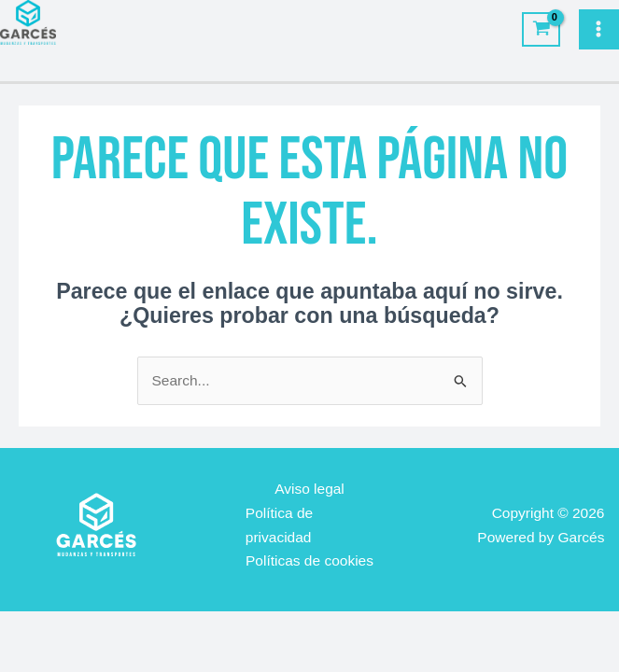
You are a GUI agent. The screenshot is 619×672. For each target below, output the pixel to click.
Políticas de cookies (309, 560)
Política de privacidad (279, 525)
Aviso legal (309, 489)
